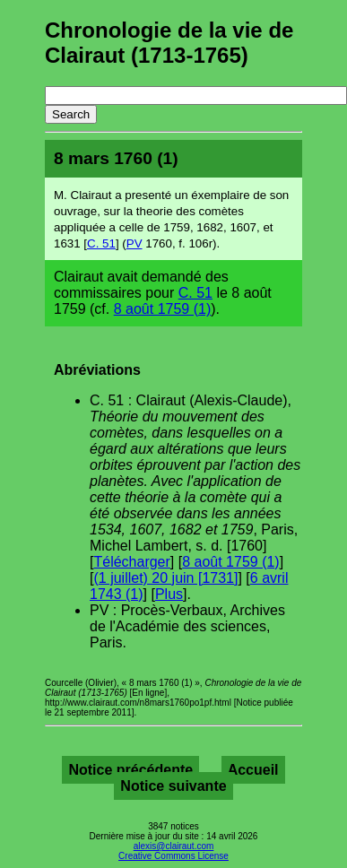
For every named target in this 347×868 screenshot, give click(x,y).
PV (134, 243)
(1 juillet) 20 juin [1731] (165, 578)
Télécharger (131, 562)
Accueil (253, 770)
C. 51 (101, 243)
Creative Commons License (173, 856)
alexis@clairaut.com (174, 846)
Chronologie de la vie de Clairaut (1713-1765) (169, 43)
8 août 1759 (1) (163, 309)
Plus (169, 594)
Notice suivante (173, 786)
